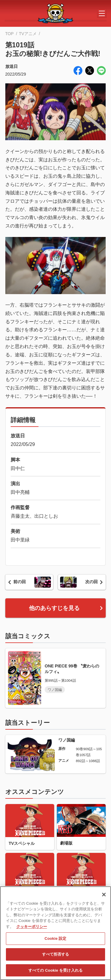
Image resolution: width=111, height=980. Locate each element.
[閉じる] (104, 897)
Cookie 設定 (55, 941)
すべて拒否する (56, 957)
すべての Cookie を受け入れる (55, 973)
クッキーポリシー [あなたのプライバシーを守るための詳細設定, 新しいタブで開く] (32, 929)
